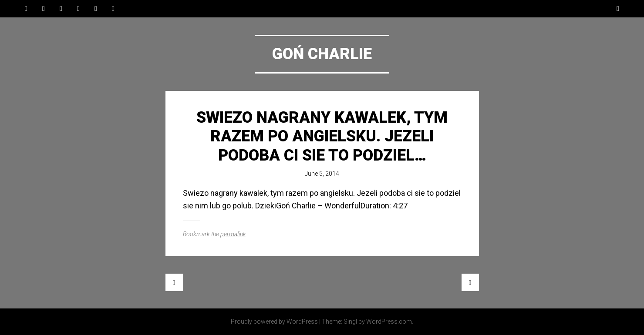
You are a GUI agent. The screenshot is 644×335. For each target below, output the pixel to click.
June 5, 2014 (322, 174)
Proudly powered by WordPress (274, 322)
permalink (233, 234)
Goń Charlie (322, 54)
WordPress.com (389, 322)
